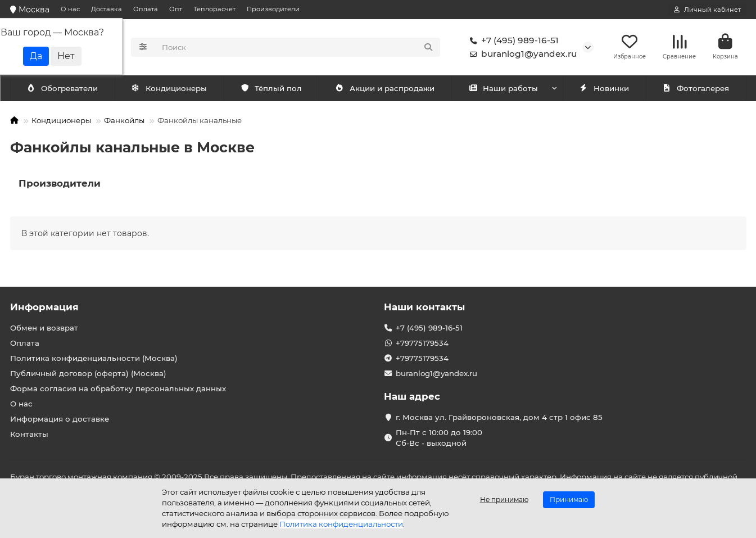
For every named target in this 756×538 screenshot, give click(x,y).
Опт (176, 9)
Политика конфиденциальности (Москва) (94, 358)
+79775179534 (422, 343)
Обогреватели (171, 88)
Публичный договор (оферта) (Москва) (88, 373)
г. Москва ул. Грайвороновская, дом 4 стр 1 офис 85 (499, 417)
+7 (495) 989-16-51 (512, 40)
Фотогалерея (696, 88)
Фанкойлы (124, 120)
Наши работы (503, 88)
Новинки (604, 88)
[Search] (298, 47)
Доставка (107, 9)
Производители (273, 9)
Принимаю (569, 499)
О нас (70, 9)
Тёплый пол (271, 88)
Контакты (29, 434)
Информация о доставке (60, 419)
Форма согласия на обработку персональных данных (118, 388)
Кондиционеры (65, 88)
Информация (44, 307)
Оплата (146, 9)
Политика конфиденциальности (341, 524)
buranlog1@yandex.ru (521, 54)
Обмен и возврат (44, 328)
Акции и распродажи (385, 88)
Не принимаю (504, 499)
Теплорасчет (214, 9)
